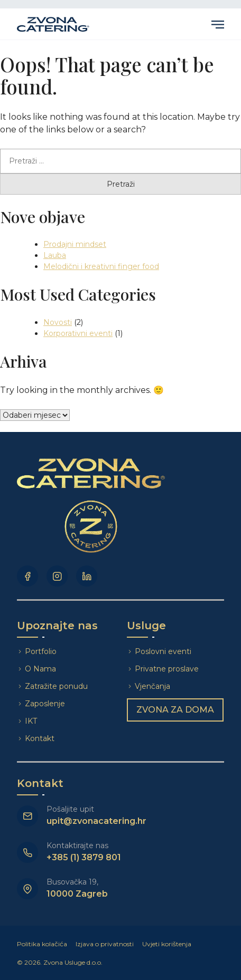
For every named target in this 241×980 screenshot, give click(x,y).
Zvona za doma (175, 710)
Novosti (58, 322)
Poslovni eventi (163, 651)
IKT (31, 721)
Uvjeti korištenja (167, 944)
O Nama (40, 669)
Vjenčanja (152, 686)
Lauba (55, 255)
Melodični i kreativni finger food (101, 266)
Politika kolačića (42, 944)
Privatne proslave (167, 669)
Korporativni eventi (78, 333)
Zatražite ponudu (57, 686)
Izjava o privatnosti (105, 944)
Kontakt (40, 738)
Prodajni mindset (75, 244)
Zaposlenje (45, 704)
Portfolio (41, 651)
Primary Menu (218, 25)
